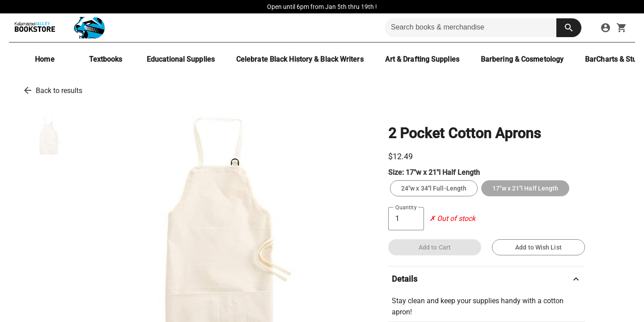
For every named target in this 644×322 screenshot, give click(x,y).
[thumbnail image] (49, 135)
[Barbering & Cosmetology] (522, 59)
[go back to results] (28, 90)
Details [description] (487, 279)
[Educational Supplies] (181, 59)
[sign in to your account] (606, 28)
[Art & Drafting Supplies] (422, 59)
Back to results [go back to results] (59, 91)
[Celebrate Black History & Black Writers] (300, 59)
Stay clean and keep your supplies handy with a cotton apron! (478, 307)
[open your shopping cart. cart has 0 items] (622, 28)
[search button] (569, 28)
